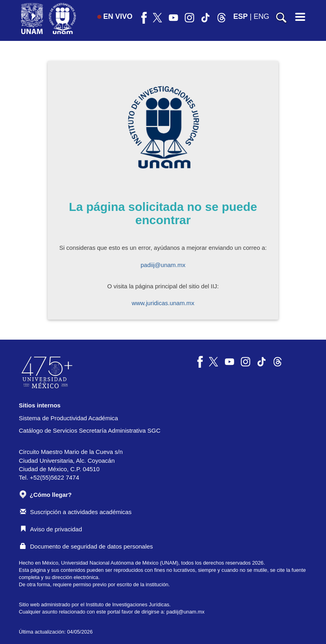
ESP (241, 16)
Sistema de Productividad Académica (68, 418)
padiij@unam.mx (163, 265)
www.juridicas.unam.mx (163, 303)
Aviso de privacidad (51, 529)
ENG (261, 16)
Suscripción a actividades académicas (76, 512)
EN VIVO (115, 16)
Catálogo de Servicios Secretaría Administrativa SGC (90, 430)
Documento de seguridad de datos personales (87, 546)
